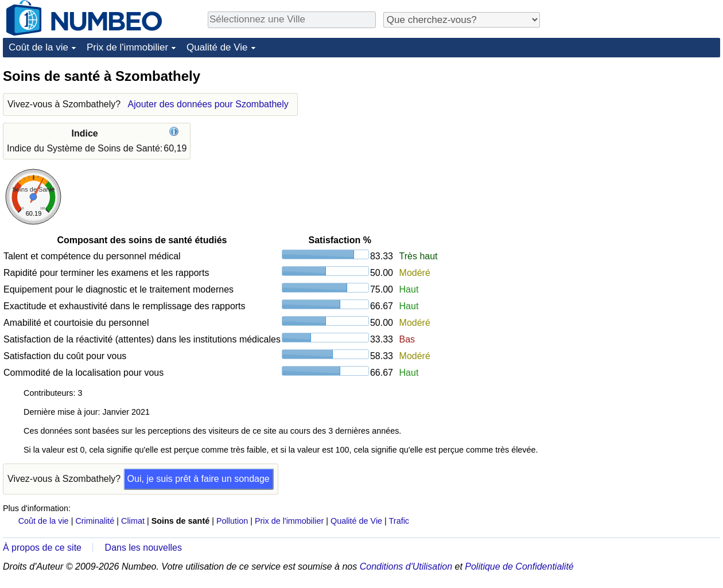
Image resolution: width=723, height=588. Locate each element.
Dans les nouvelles (143, 548)
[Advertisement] (634, 139)
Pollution (232, 521)
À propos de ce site (42, 548)
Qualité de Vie (217, 47)
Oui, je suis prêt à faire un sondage (199, 479)
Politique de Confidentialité (519, 566)
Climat (133, 521)
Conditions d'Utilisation (406, 566)
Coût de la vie (38, 47)
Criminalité (95, 521)
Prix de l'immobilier (127, 47)
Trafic (399, 521)
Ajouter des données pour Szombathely (208, 104)
